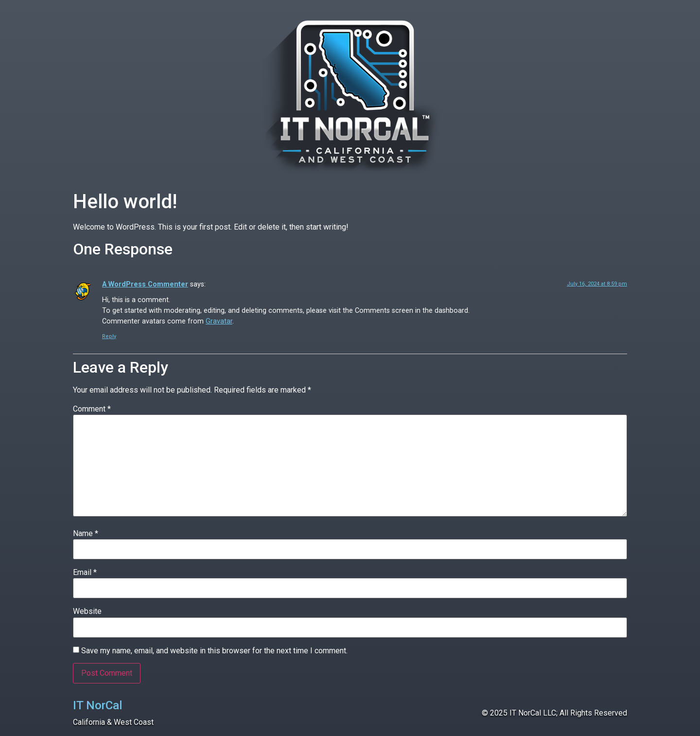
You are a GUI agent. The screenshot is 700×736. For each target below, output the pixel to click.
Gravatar (219, 321)
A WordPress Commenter (145, 284)
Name (86, 534)
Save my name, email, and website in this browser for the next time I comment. (214, 651)
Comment (92, 409)
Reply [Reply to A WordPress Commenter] (109, 336)
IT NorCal (97, 705)
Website (87, 611)
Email (85, 573)
